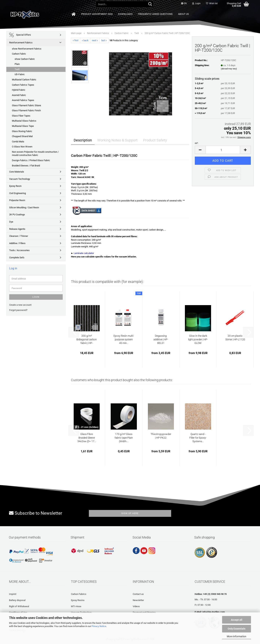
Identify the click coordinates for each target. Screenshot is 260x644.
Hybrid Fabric (19, 90)
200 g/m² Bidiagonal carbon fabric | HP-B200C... (87, 340)
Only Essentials (237, 629)
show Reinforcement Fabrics (27, 49)
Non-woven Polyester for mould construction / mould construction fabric (35, 154)
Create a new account (20, 305)
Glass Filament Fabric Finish (26, 110)
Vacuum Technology (20, 179)
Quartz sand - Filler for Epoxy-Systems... (198, 438)
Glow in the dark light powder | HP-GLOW (198, 339)
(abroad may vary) (229, 69)
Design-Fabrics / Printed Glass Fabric (31, 160)
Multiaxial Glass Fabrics (24, 121)
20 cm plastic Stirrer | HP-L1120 (235, 338)
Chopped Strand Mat (22, 136)
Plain (17, 64)
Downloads (125, 14)
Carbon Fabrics (79, 594)
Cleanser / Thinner (19, 236)
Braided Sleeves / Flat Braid (26, 166)
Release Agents (17, 229)
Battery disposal (17, 600)
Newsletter (138, 600)
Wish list (212, 3)
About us (183, 14)
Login (36, 297)
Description (83, 140)
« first (76, 40)
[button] (184, 4)
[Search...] (150, 4)
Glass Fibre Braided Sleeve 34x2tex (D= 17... (87, 438)
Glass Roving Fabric (22, 131)
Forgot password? (18, 310)
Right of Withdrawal (19, 606)
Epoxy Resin (15, 186)
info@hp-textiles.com (214, 612)
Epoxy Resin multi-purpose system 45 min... (124, 339)
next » (95, 40)
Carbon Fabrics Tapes (23, 85)
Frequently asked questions (155, 14)
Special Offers (20, 35)
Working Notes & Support (117, 140)
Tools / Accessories (19, 250)
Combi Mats (18, 142)
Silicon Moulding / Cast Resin (24, 207)
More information (237, 636)
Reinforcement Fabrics (21, 43)
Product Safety (155, 140)
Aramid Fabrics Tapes (23, 100)
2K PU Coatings (17, 215)
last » (104, 40)
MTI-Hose (76, 606)
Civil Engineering (18, 193)
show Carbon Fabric (25, 59)
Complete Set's (17, 258)
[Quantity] (223, 150)
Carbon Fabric (19, 54)
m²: (197, 143)
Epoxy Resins (78, 600)
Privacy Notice (99, 626)
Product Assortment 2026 (97, 14)
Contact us (138, 594)
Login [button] (196, 3)
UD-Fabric (20, 74)
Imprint (13, 594)
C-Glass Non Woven (22, 147)
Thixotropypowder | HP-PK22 (161, 436)
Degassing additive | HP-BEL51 (161, 339)
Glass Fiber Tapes (21, 116)
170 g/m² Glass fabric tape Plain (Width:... (124, 438)
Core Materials (17, 172)
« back (85, 40)
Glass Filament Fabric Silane (26, 105)
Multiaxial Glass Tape (23, 126)
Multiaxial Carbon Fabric (24, 80)
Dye (11, 222)
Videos (136, 606)
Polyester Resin (17, 200)
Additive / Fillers (17, 243)
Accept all (237, 620)
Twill (17, 69)
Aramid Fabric (19, 95)
